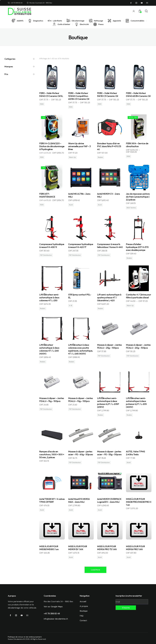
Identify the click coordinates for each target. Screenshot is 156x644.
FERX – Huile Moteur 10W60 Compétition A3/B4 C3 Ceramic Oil (79, 96)
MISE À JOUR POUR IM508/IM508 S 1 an (49, 548)
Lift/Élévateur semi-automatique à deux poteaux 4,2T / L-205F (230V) (108, 403)
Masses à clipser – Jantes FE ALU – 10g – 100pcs (81, 400)
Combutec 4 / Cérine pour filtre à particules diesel (138, 296)
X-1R (71, 306)
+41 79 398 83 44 (52, 614)
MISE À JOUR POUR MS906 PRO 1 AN (135, 548)
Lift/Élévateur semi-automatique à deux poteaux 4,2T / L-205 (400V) (136, 403)
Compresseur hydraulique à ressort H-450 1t (52, 246)
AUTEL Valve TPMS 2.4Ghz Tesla (135, 453)
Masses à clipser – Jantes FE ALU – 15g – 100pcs (52, 400)
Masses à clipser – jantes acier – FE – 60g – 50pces (81, 453)
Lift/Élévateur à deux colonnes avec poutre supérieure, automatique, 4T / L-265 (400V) (81, 349)
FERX (42, 104)
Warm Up (72, 157)
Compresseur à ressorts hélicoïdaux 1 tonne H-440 (110, 246)
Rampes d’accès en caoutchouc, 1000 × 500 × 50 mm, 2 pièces (52, 454)
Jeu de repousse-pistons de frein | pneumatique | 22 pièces (138, 197)
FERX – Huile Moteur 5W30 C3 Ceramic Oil (108, 95)
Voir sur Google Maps (53, 607)
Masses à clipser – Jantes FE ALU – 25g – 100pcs (109, 346)
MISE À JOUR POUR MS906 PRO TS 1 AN (107, 548)
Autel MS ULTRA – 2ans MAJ (79, 195)
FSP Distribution (46, 255)
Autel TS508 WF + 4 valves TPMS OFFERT (52, 500)
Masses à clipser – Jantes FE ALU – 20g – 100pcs (138, 346)
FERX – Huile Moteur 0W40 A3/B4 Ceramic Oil (138, 95)
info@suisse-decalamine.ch (56, 619)
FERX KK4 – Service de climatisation (137, 145)
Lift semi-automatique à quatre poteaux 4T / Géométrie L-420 (109, 297)
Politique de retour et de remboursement (25, 637)
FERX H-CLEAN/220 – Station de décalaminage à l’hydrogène (52, 146)
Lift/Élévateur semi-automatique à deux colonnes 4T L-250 (49, 297)
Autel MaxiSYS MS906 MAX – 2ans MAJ (79, 500)
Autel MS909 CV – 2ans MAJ (109, 195)
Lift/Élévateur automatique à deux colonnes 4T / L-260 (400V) (49, 349)
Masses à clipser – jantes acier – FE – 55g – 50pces (109, 453)
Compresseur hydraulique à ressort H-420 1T (81, 246)
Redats (100, 157)
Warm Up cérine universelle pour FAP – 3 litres (79, 146)
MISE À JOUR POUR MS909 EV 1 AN (78, 548)
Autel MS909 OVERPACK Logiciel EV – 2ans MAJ (109, 500)
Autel (71, 205)
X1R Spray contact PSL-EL (80, 296)
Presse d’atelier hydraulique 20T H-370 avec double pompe (137, 247)
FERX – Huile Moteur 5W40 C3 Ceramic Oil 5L (51, 95)
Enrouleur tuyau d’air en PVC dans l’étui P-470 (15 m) (109, 146)
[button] (95, 570)
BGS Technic (131, 208)
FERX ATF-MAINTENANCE (47, 195)
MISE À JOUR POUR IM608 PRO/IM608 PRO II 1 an (139, 502)
